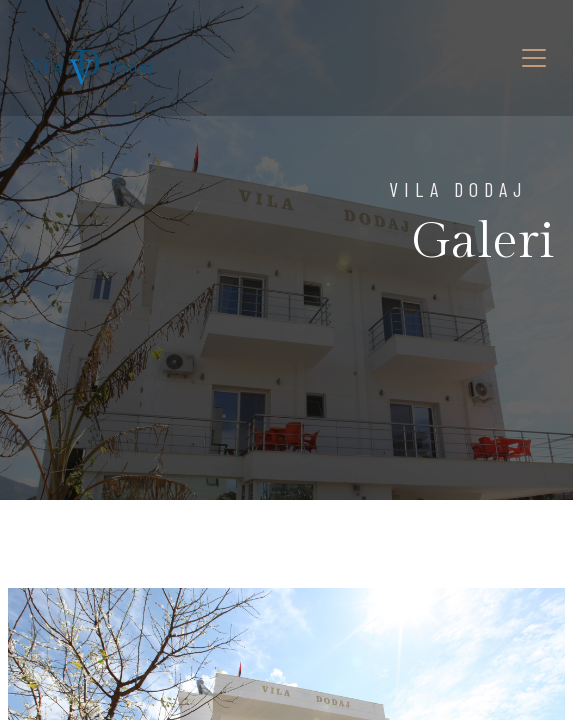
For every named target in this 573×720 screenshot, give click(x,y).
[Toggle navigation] (534, 58)
